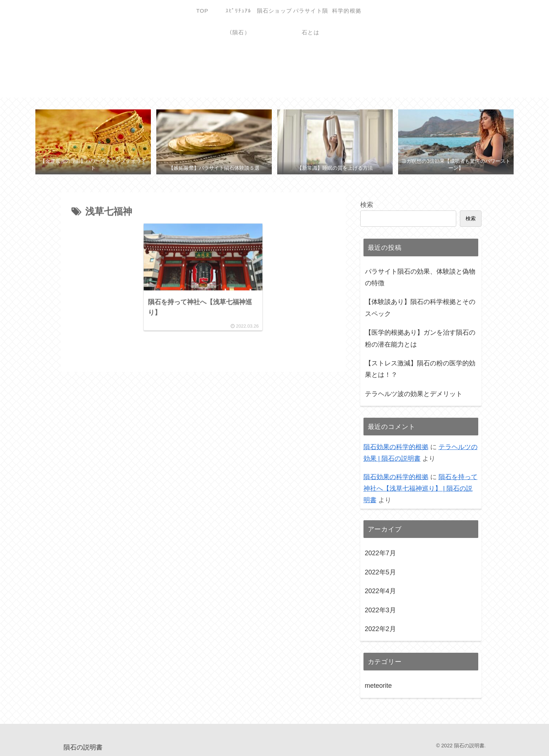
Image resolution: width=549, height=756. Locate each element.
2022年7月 (380, 553)
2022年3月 (380, 610)
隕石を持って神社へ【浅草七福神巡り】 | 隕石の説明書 (421, 489)
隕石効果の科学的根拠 (396, 447)
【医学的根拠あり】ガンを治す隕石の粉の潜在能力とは (420, 338)
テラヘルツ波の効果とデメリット (414, 394)
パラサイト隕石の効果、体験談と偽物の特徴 (420, 277)
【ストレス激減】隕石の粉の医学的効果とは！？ (420, 369)
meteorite (378, 686)
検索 (367, 205)
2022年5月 (380, 572)
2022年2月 (380, 629)
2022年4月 (380, 591)
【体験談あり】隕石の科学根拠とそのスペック (420, 308)
